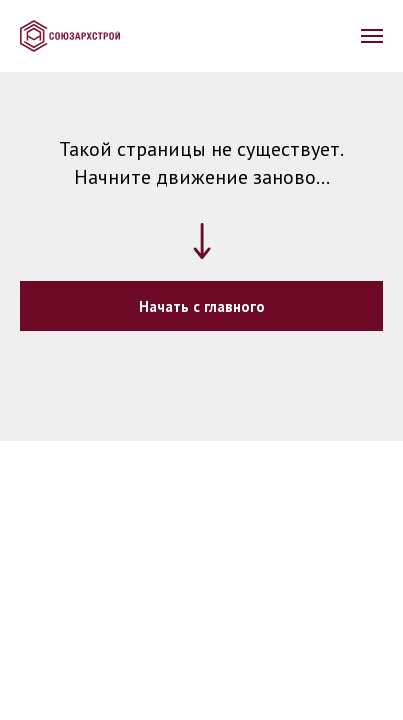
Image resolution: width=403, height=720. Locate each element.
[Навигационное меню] (372, 36)
